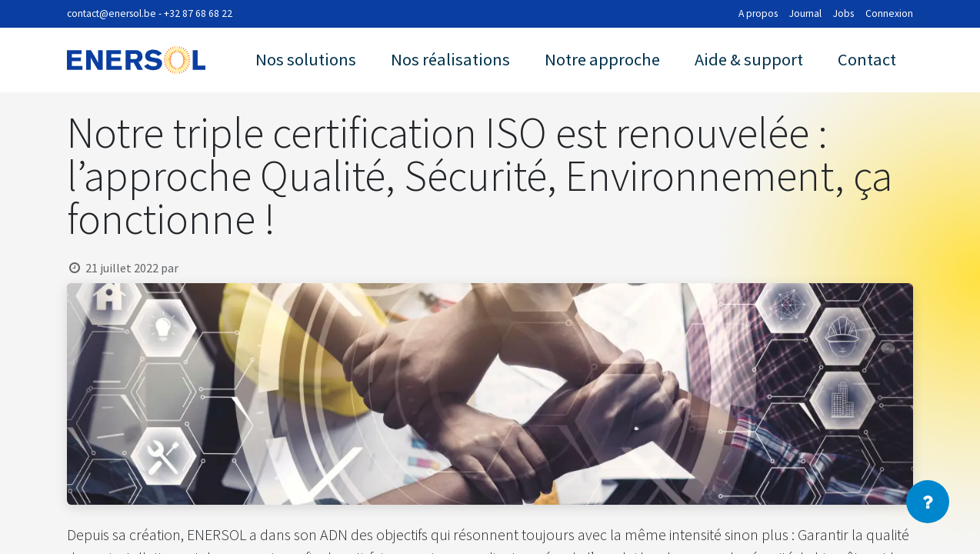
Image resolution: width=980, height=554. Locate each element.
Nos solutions (306, 59)
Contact (867, 59)
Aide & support (749, 59)
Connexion (889, 13)
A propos (758, 13)
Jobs (843, 13)
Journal (805, 13)
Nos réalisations (450, 59)
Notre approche (602, 59)
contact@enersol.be (112, 13)
